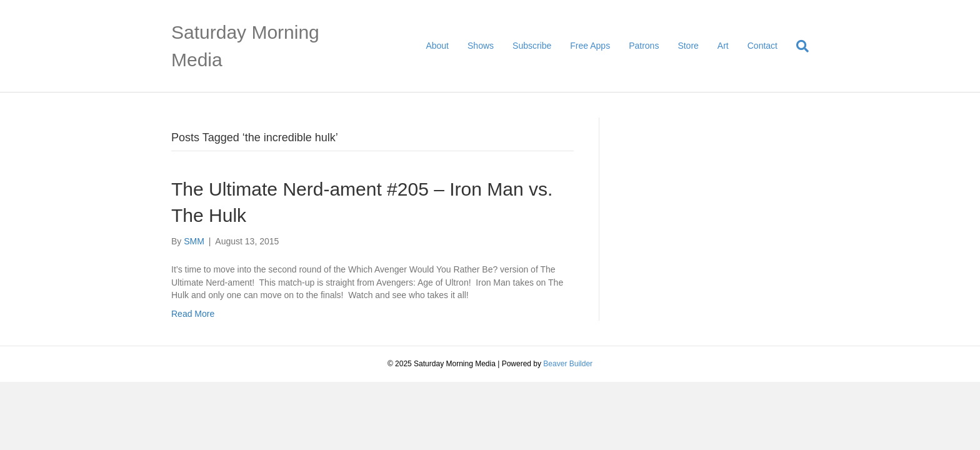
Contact (762, 46)
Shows (481, 46)
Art (723, 46)
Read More (193, 314)
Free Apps (590, 46)
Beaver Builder (568, 364)
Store (688, 46)
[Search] (798, 46)
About (437, 46)
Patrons (644, 46)
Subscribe (532, 46)
